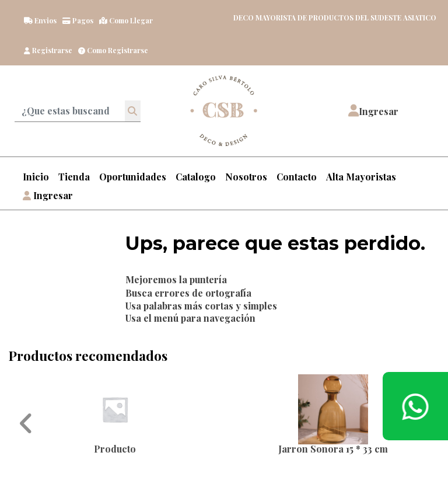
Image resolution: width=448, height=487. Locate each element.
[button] (373, 111)
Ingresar (48, 195)
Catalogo (196, 177)
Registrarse (48, 50)
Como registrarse (113, 50)
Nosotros (246, 177)
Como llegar (126, 20)
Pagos (78, 20)
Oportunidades (133, 177)
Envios (40, 20)
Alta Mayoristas (361, 177)
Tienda (74, 177)
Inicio (36, 177)
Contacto (297, 177)
